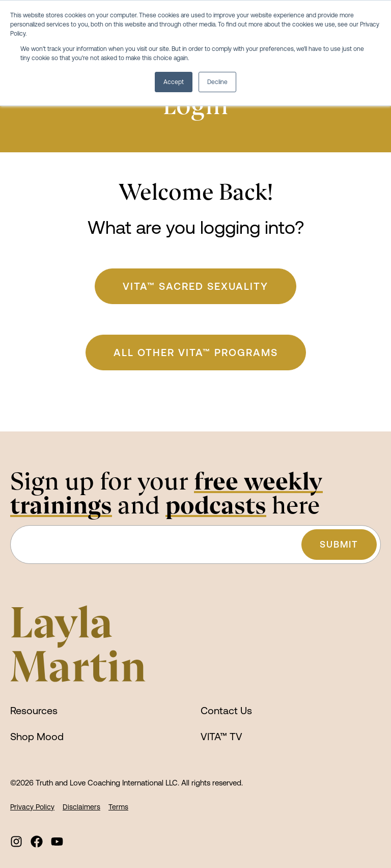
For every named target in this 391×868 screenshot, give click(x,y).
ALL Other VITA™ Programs (196, 352)
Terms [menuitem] (118, 807)
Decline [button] (217, 82)
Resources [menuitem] (34, 710)
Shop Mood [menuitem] (37, 736)
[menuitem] (16, 842)
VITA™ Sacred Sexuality (195, 286)
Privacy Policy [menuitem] (32, 807)
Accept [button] (174, 82)
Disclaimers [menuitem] (81, 807)
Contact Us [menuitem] (226, 710)
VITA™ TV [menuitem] (221, 736)
